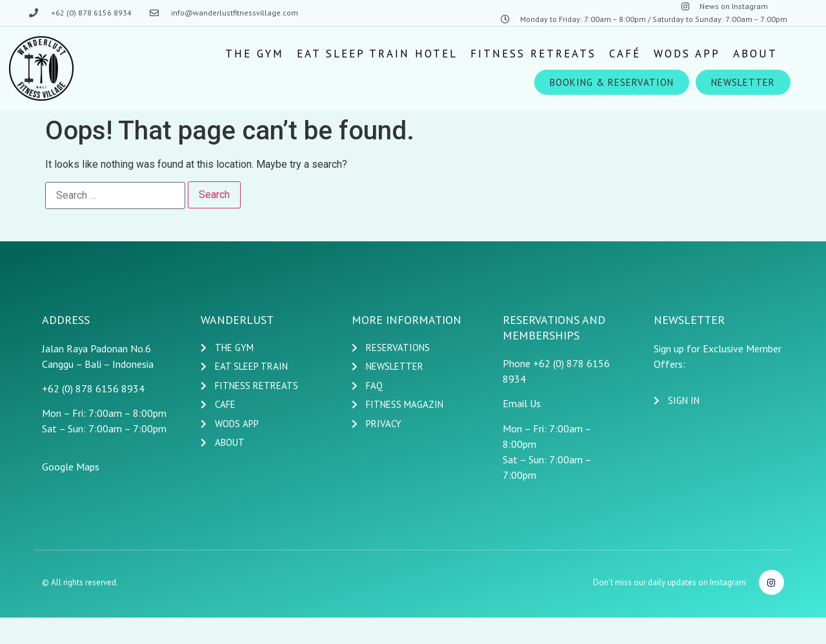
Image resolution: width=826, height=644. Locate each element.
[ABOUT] (755, 54)
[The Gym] (255, 54)
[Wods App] (687, 54)
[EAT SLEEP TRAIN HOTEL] (377, 54)
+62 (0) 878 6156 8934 (93, 388)
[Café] (625, 54)
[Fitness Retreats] (533, 54)
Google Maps (71, 467)
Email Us (522, 403)
